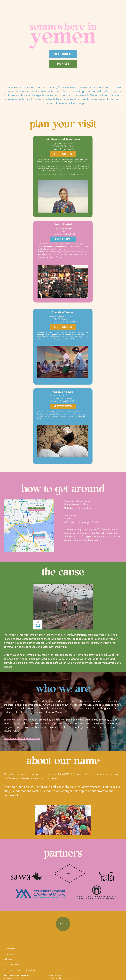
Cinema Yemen (63, 392)
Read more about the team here (22, 738)
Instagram (8, 954)
